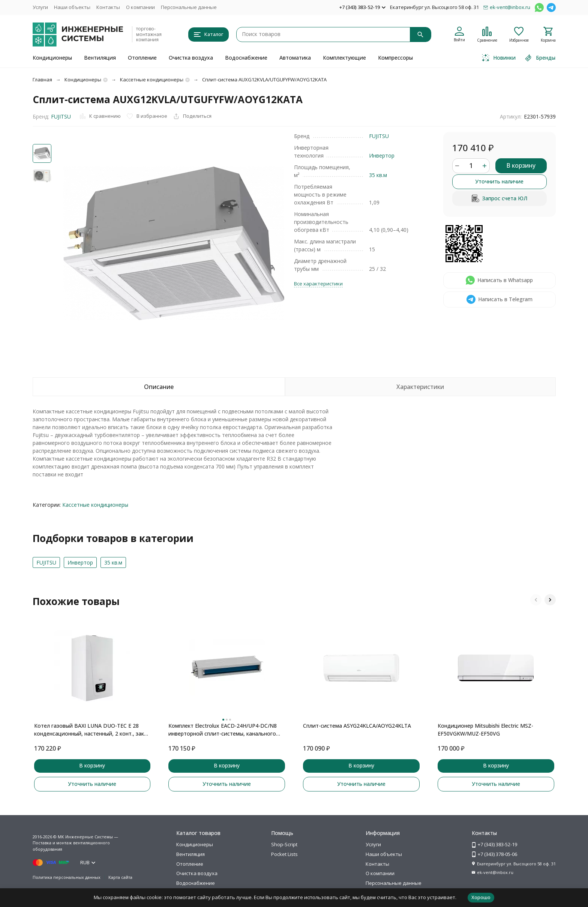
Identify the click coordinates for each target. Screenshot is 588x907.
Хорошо (481, 897)
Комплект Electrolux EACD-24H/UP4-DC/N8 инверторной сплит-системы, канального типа (223, 730)
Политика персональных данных (67, 877)
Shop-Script (284, 844)
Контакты (108, 7)
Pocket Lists (284, 854)
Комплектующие (344, 58)
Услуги (40, 7)
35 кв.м (378, 175)
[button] (536, 600)
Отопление (142, 58)
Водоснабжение (246, 58)
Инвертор (382, 155)
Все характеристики (318, 284)
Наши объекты (72, 7)
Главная (42, 80)
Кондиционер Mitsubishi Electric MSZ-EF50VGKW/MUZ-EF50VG (485, 730)
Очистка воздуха (191, 58)
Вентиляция (100, 58)
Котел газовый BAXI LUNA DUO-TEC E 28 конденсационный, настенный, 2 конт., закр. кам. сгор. (91, 730)
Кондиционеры (52, 58)
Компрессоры (395, 58)
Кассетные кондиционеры (152, 80)
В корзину (521, 165)
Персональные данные (189, 7)
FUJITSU (61, 116)
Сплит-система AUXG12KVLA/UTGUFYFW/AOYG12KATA (264, 80)
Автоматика (295, 58)
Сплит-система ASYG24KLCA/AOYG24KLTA (357, 726)
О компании (140, 7)
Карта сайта (120, 877)
